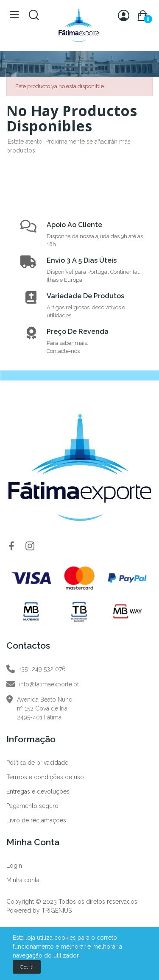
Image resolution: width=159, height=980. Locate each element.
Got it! (27, 967)
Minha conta (23, 880)
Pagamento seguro (32, 806)
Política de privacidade (37, 763)
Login (14, 866)
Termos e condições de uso (45, 777)
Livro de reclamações (36, 820)
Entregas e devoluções (38, 791)
